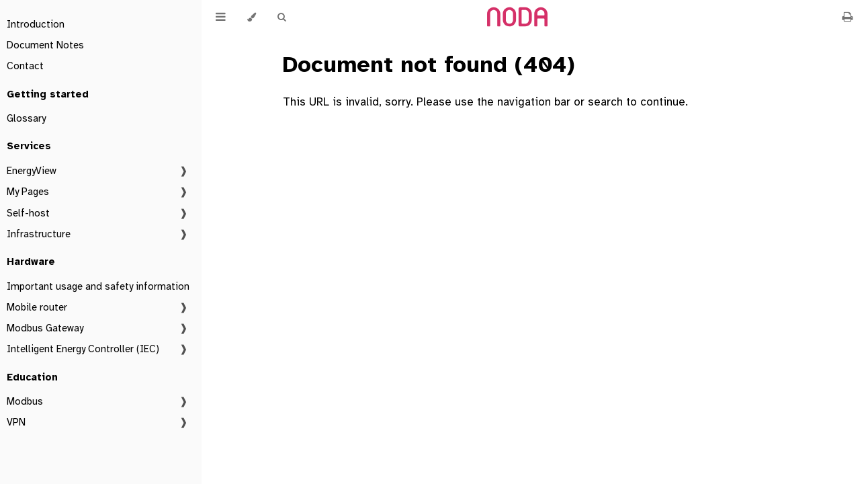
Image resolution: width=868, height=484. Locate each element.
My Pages (28, 192)
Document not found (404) (429, 65)
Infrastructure (39, 234)
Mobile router (37, 307)
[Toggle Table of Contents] (221, 17)
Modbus (25, 401)
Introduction (36, 24)
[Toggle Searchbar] (281, 17)
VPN (16, 422)
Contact (25, 66)
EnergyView (32, 171)
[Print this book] (847, 17)
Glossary (26, 118)
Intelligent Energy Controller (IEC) (83, 349)
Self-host (28, 213)
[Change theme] (252, 17)
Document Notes (45, 45)
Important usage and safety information (98, 286)
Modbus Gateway (45, 328)
